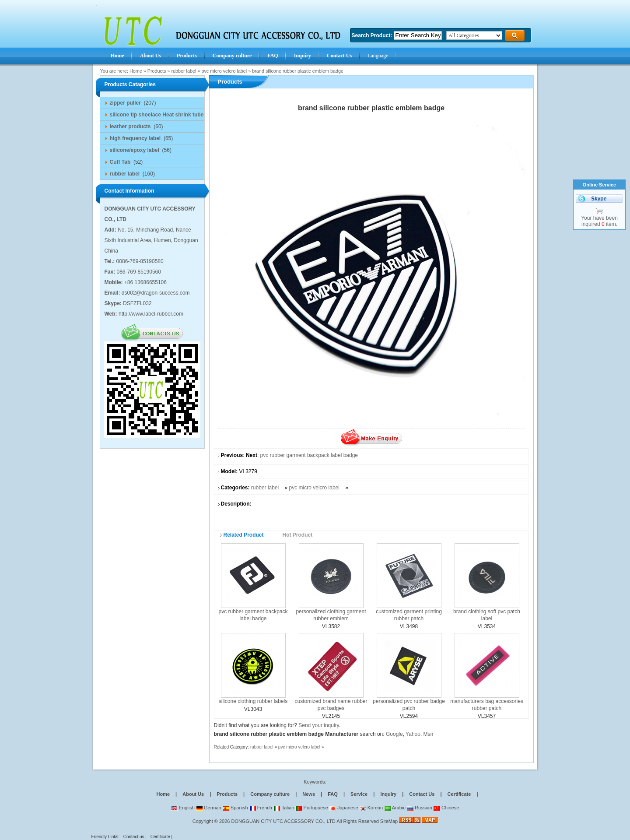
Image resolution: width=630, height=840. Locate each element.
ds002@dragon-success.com (156, 293)
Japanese (344, 808)
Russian (420, 808)
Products (157, 71)
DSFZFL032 (137, 303)
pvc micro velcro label (224, 71)
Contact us (134, 837)
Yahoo (413, 734)
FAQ (333, 794)
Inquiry (388, 794)
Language (378, 56)
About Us (193, 794)
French (261, 808)
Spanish (235, 808)
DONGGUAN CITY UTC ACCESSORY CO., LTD (283, 821)
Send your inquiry (319, 725)
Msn (429, 734)
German (209, 808)
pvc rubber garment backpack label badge (309, 455)
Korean (371, 808)
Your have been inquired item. (599, 221)
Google (394, 734)
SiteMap (389, 821)
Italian (284, 808)
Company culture (270, 794)
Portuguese (311, 808)
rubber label (184, 71)
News (309, 794)
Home (136, 71)
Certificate (459, 794)
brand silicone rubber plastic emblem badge (298, 71)
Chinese (446, 808)
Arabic (395, 808)
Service (359, 794)
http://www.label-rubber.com (151, 314)
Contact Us (422, 794)
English (183, 808)
